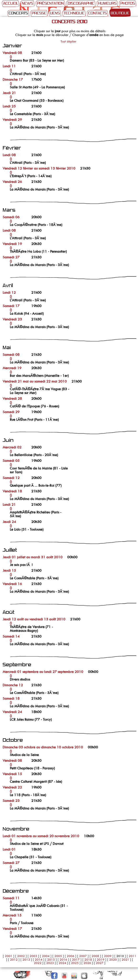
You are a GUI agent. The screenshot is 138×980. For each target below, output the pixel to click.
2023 (50, 963)
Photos (128, 4)
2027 (100, 963)
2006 (71, 956)
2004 (46, 956)
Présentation (50, 4)
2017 (76, 960)
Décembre (16, 891)
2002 (21, 956)
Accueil (10, 4)
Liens (55, 13)
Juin (8, 440)
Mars (9, 210)
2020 (113, 960)
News (27, 4)
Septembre (17, 665)
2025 (75, 963)
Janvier (12, 46)
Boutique (120, 13)
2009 (108, 956)
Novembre (16, 829)
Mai (7, 348)
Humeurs (107, 4)
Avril (8, 286)
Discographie (81, 4)
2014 (39, 960)
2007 (83, 956)
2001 (9, 956)
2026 (87, 963)
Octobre (13, 740)
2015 (51, 960)
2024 (62, 963)
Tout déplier (69, 41)
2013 (26, 960)
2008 (95, 956)
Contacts (97, 13)
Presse (39, 13)
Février (12, 148)
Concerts (18, 13)
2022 (38, 963)
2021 (125, 960)
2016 (63, 960)
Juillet (10, 550)
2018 (88, 960)
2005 (58, 956)
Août (8, 612)
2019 (101, 960)
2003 (33, 956)
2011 (133, 956)
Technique (74, 13)
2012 (14, 960)
